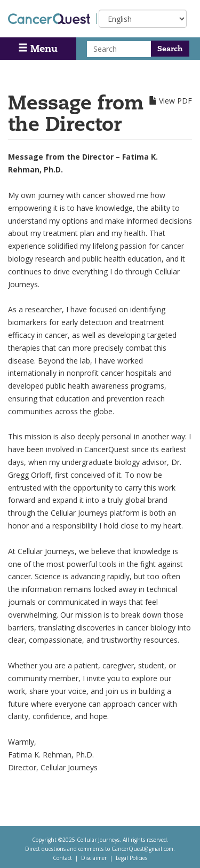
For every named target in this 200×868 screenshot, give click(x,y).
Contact (62, 858)
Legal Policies (131, 858)
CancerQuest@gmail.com (142, 849)
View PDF (175, 101)
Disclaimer (94, 858)
